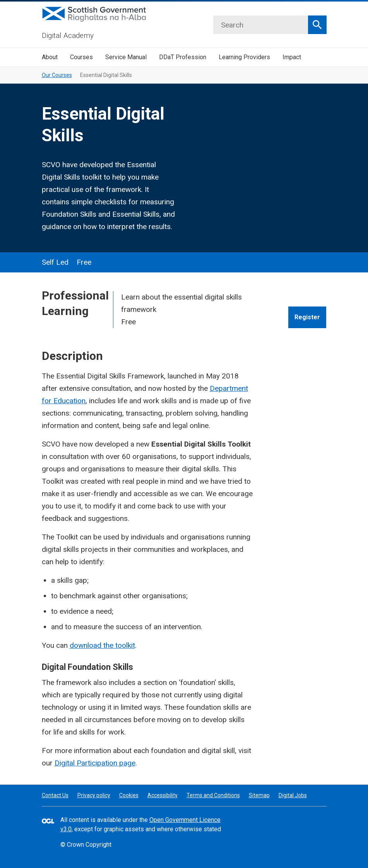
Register (307, 317)
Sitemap (259, 795)
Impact (292, 57)
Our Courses (57, 75)
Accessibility (163, 795)
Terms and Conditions (213, 795)
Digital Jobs (293, 795)
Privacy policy (94, 795)
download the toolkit (102, 645)
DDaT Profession (183, 57)
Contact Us (55, 795)
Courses (81, 57)
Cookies (129, 795)
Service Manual (126, 57)
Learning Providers (244, 57)
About (50, 57)
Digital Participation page (95, 763)
